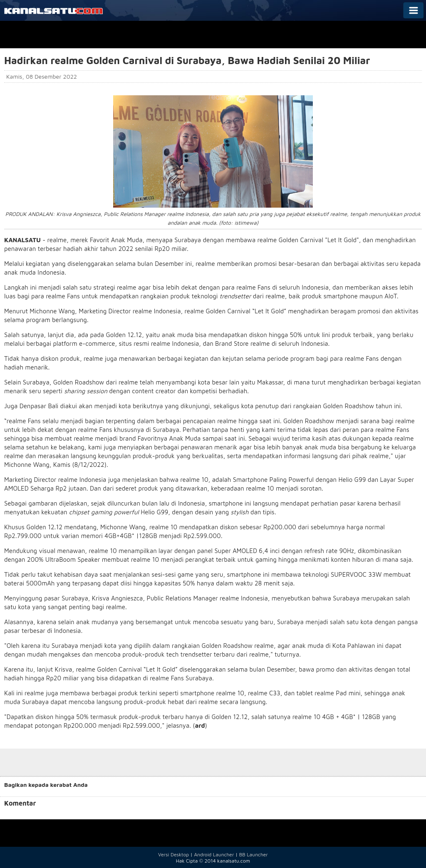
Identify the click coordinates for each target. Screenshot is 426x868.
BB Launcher (254, 854)
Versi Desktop (173, 854)
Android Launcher (214, 854)
